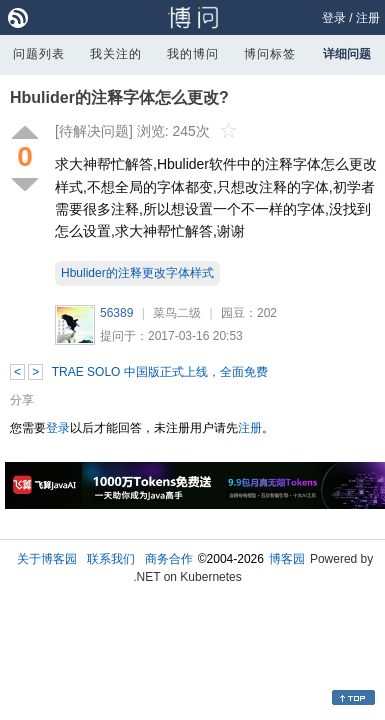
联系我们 (111, 559)
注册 (368, 18)
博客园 (287, 559)
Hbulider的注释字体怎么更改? (119, 97)
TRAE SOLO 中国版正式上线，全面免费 (160, 372)
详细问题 (347, 54)
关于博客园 (47, 559)
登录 (334, 18)
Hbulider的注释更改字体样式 (137, 273)
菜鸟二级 (177, 313)
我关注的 (116, 54)
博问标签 (270, 54)
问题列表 (39, 54)
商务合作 (169, 559)
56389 (116, 313)
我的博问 (193, 54)
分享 (22, 400)
